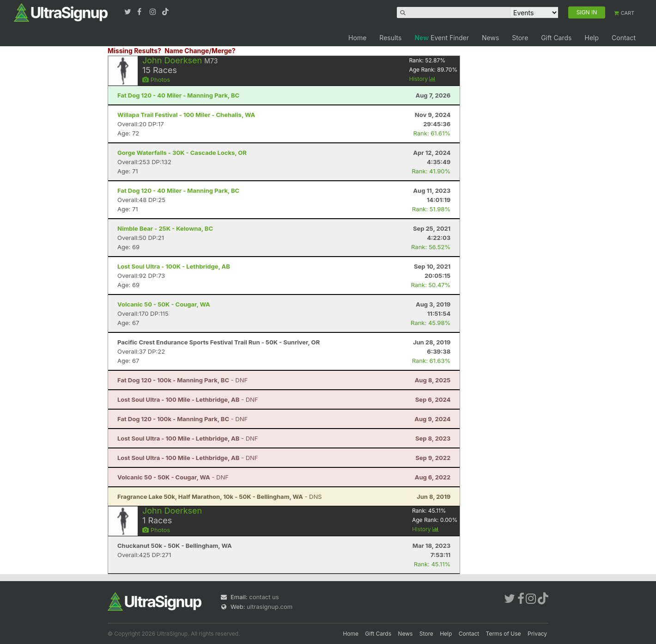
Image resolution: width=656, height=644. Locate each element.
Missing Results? (134, 51)
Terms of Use (504, 634)
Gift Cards (556, 38)
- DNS (220, 497)
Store (520, 38)
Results (390, 38)
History (422, 79)
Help (592, 38)
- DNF (182, 380)
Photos (156, 80)
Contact (624, 38)
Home (357, 38)
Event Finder (442, 38)
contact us (264, 597)
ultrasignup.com (270, 607)
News (490, 38)
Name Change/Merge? (200, 51)
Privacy (537, 634)
